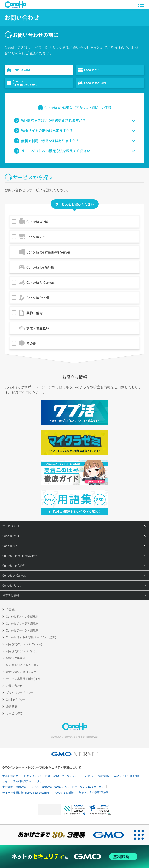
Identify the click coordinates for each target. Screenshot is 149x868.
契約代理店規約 (16, 658)
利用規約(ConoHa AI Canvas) (24, 644)
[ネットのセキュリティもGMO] (74, 857)
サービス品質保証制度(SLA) (23, 679)
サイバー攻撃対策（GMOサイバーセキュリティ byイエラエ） (68, 787)
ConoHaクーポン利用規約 (22, 630)
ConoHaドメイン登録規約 (22, 617)
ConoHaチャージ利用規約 (22, 623)
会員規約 (12, 610)
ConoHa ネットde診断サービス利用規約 (31, 637)
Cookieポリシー (16, 700)
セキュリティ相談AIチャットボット (23, 781)
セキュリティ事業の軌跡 (93, 792)
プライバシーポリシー (20, 693)
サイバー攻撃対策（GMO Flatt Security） (26, 793)
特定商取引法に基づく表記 (23, 665)
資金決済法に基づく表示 (21, 672)
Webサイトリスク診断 (127, 776)
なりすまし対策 (64, 793)
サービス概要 (14, 713)
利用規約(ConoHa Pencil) (22, 651)
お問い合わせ (14, 686)
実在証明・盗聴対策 (14, 787)
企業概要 (12, 707)
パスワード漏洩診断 (97, 776)
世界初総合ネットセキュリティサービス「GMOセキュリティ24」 (41, 776)
